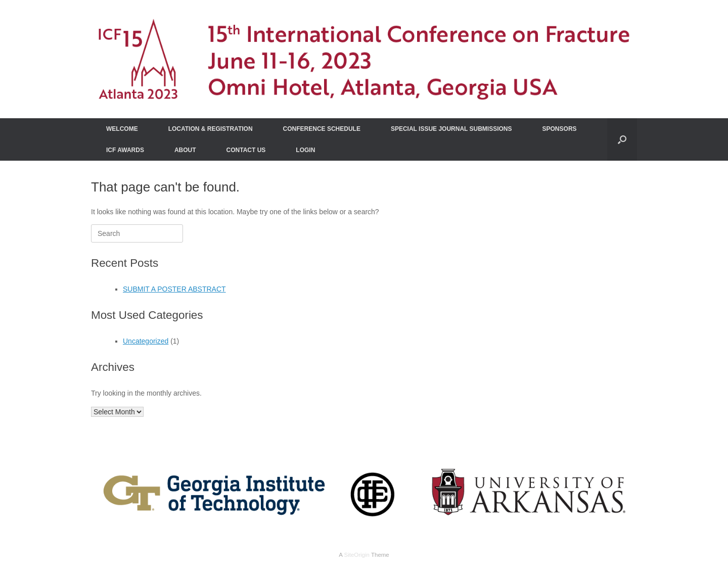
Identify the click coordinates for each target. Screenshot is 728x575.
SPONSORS (560, 129)
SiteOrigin (357, 555)
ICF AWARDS (125, 150)
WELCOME (122, 129)
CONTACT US (246, 150)
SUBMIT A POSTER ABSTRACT (174, 289)
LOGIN (305, 150)
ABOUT (185, 150)
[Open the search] (622, 139)
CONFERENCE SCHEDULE (322, 129)
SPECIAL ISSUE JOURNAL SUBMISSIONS (451, 129)
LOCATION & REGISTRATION (211, 129)
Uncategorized (146, 341)
